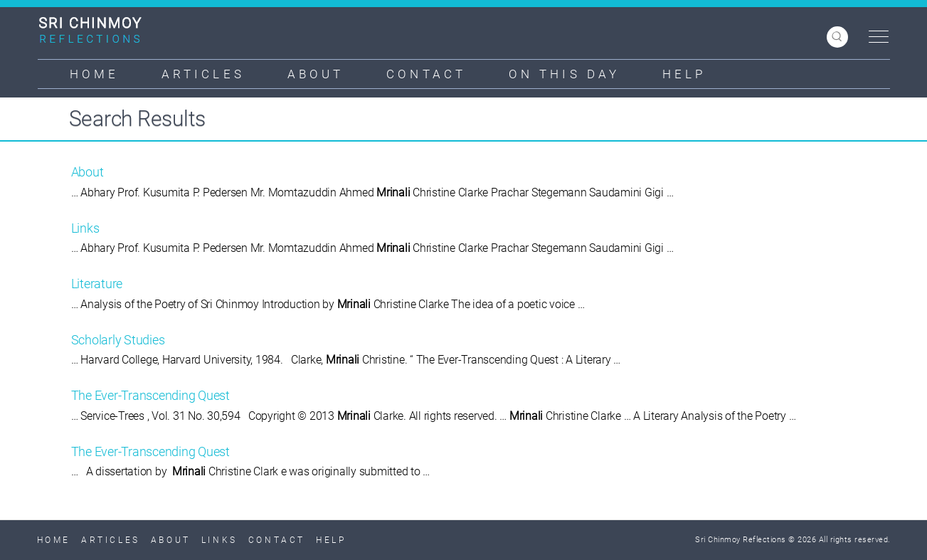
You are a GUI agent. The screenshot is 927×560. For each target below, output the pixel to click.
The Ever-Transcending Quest (150, 395)
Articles (203, 74)
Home (94, 74)
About (316, 74)
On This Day (564, 74)
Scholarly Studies (118, 340)
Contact (426, 74)
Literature (97, 284)
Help (684, 74)
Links (85, 228)
